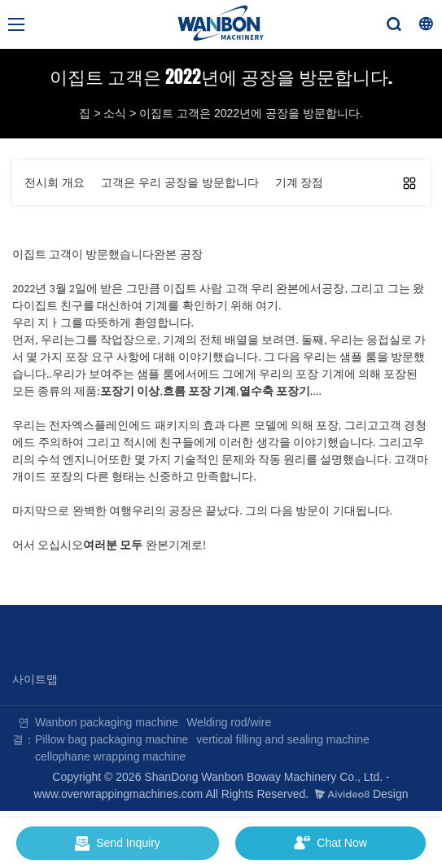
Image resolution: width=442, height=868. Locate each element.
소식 (115, 113)
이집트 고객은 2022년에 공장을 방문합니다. (251, 113)
